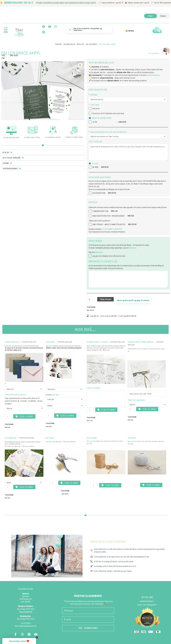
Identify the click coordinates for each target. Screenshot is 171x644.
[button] (80, 65)
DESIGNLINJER (69, 44)
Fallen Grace (92, 44)
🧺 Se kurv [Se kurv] (130, 31)
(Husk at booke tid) (26, 612)
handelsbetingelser (153, 75)
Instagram (99, 252)
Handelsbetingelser (147, 601)
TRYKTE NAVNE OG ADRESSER (112, 229)
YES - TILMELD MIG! (88, 628)
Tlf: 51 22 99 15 (26, 623)
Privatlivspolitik (151, 605)
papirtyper (55, 395)
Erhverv (163, 16)
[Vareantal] (90, 299)
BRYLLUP (80, 44)
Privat (150, 16)
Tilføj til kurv (105, 299)
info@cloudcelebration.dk (27, 626)
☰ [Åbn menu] (6, 29)
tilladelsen (133, 248)
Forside (58, 44)
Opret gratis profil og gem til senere (133, 300)
